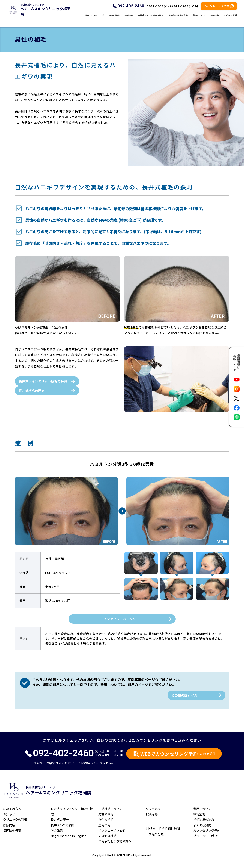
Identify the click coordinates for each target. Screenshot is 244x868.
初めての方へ (91, 19)
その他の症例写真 (184, 695)
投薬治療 (152, 814)
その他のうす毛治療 (178, 19)
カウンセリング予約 (207, 830)
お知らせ (9, 814)
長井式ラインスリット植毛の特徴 (43, 381)
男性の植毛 (106, 814)
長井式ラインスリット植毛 (151, 19)
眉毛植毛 (104, 825)
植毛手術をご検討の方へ (115, 841)
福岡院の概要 (12, 830)
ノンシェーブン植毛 (112, 830)
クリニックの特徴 (111, 19)
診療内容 (9, 825)
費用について (199, 19)
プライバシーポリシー (208, 836)
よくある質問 (230, 19)
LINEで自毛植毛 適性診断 (163, 828)
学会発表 (57, 830)
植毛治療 (129, 19)
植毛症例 (215, 19)
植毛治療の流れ (204, 819)
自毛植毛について (110, 809)
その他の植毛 (107, 836)
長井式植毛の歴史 (32, 390)
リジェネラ (153, 809)
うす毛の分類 (155, 834)
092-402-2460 (131, 10)
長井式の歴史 (60, 819)
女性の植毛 (106, 819)
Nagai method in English (69, 836)
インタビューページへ (120, 619)
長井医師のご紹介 (63, 825)
